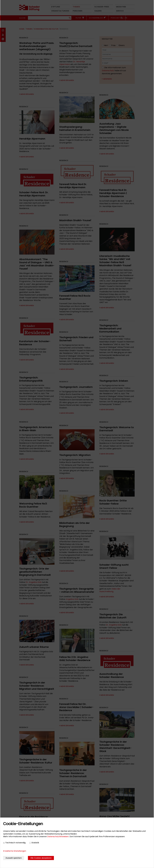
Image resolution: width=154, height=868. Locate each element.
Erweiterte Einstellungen (15, 851)
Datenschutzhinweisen (58, 836)
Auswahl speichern (14, 858)
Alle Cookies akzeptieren (41, 858)
